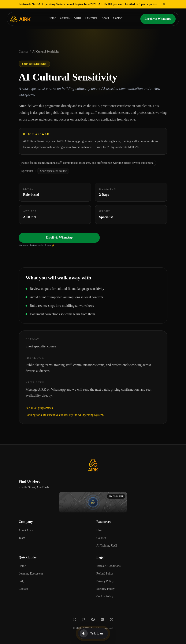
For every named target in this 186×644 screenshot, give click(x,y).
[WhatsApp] (74, 619)
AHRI (77, 18)
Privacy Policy (105, 581)
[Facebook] (93, 619)
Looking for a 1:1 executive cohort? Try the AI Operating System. (65, 415)
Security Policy (105, 589)
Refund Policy (105, 574)
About (105, 18)
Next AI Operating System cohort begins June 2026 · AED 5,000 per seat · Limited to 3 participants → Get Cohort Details (88, 4)
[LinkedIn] (102, 619)
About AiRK (26, 530)
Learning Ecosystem (31, 574)
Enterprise (91, 18)
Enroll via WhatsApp (158, 19)
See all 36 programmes (39, 408)
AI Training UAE (107, 546)
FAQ (21, 581)
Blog (99, 530)
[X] (112, 619)
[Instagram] (84, 619)
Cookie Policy (105, 596)
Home (52, 18)
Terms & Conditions (108, 566)
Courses (65, 18)
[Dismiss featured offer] (164, 4)
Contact (118, 18)
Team (22, 538)
